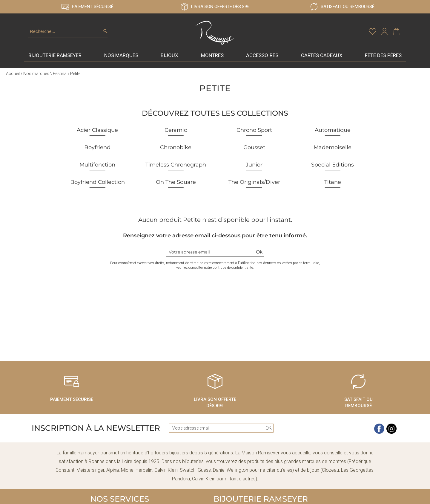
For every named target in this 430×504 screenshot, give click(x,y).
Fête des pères (383, 58)
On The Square (176, 185)
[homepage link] (215, 34)
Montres (212, 58)
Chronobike (176, 150)
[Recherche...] (60, 33)
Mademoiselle (333, 150)
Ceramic (176, 133)
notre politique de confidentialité (228, 270)
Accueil (13, 76)
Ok (259, 255)
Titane (333, 185)
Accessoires (262, 58)
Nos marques (121, 58)
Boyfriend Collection (97, 185)
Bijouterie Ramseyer (55, 58)
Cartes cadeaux (322, 58)
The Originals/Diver (254, 185)
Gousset (254, 150)
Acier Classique (97, 133)
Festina (60, 76)
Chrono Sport (254, 133)
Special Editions (333, 167)
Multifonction (97, 167)
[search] (105, 33)
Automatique (333, 133)
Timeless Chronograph (176, 167)
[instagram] (391, 435)
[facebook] (379, 435)
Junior (254, 167)
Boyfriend (97, 150)
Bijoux (169, 58)
